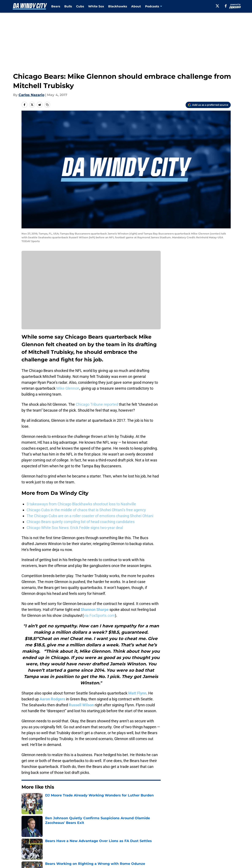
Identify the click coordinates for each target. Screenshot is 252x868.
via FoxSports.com (99, 615)
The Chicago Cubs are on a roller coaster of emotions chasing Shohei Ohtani (90, 516)
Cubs (80, 6)
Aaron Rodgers (52, 699)
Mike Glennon (68, 388)
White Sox (96, 6)
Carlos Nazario (31, 95)
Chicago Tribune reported (97, 404)
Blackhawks (118, 6)
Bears (56, 6)
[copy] (47, 105)
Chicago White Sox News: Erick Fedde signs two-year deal (75, 528)
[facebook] (226, 6)
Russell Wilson (81, 705)
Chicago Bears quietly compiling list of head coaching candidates (81, 522)
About (136, 6)
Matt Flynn (137, 693)
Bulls (68, 6)
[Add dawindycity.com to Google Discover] (208, 105)
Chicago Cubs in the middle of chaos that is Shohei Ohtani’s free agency (86, 510)
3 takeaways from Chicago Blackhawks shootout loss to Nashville (81, 504)
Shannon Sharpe (95, 610)
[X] (217, 6)
